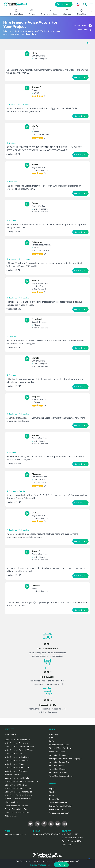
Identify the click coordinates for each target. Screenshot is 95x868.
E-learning (67, 12)
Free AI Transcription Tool (16, 809)
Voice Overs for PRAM (15, 764)
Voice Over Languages (59, 755)
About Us (53, 795)
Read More (31, 34)
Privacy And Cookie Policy (60, 806)
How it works (55, 734)
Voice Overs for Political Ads (17, 767)
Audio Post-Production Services (19, 799)
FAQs (52, 741)
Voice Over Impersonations (61, 776)
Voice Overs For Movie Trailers (18, 795)
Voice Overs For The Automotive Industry (23, 781)
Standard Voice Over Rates (61, 748)
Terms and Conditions (58, 802)
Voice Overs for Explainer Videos (19, 750)
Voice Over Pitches (57, 769)
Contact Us (54, 799)
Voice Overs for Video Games (17, 757)
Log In (52, 788)
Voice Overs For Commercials (17, 740)
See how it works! (82, 25)
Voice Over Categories (59, 762)
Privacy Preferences (40, 865)
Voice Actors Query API (59, 813)
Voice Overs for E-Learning (17, 743)
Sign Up (52, 792)
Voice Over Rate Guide (59, 745)
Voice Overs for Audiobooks (17, 760)
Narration (81, 12)
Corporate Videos (49, 12)
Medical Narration (13, 774)
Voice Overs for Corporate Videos (19, 747)
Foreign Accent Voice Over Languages (66, 759)
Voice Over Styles (57, 765)
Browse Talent (17, 12)
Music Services (11, 802)
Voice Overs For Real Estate (17, 778)
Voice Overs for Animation (16, 771)
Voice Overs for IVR (13, 754)
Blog (51, 738)
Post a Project (64, 4)
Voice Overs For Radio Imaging (18, 788)
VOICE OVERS (11, 734)
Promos (32, 12)
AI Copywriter (11, 816)
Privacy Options (56, 809)
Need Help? (85, 30)
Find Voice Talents (57, 752)
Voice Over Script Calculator (17, 813)
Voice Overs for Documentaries (18, 792)
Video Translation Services (16, 806)
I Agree (61, 865)
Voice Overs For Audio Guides (18, 785)
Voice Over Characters (59, 772)
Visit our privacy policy (69, 861)
